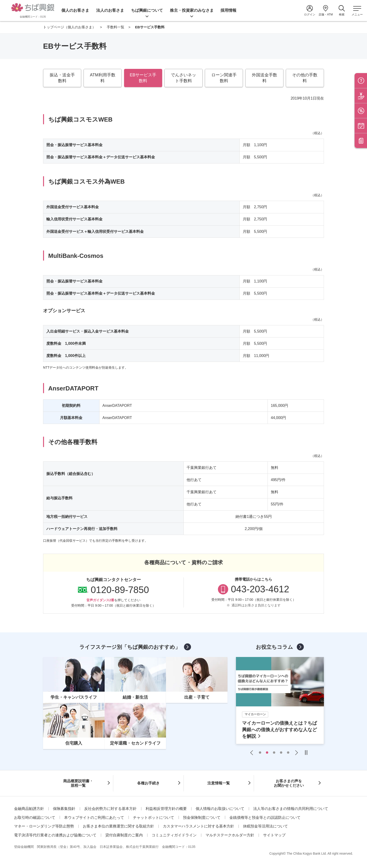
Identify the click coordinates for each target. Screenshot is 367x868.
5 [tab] (288, 753)
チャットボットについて (154, 818)
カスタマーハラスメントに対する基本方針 (198, 826)
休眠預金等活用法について (265, 826)
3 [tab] (274, 753)
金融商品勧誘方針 (29, 809)
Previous (253, 753)
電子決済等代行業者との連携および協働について (55, 835)
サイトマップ (274, 835)
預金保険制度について (202, 818)
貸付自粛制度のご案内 (124, 835)
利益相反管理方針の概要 (166, 809)
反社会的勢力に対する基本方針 (110, 809)
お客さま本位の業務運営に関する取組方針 (118, 826)
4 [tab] (281, 753)
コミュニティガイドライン (174, 835)
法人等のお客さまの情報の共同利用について (291, 809)
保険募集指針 (64, 809)
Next (295, 753)
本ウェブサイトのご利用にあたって (94, 818)
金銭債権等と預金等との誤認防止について (265, 818)
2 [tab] (267, 753)
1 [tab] (260, 753)
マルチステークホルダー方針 (230, 835)
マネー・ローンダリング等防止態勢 (44, 826)
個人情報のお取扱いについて (220, 809)
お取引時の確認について (35, 818)
